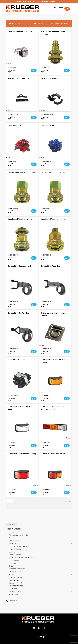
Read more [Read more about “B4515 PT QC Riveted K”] (67, 117)
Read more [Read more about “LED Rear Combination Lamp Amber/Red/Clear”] (67, 446)
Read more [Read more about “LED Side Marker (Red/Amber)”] (67, 493)
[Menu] (60, 9)
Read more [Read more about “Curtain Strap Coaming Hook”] (34, 305)
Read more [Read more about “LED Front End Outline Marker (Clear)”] (34, 446)
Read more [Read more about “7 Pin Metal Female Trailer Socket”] (34, 70)
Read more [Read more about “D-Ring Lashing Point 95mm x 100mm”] (67, 352)
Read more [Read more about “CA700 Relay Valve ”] (67, 164)
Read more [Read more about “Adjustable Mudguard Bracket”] (34, 117)
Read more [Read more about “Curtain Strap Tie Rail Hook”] (34, 352)
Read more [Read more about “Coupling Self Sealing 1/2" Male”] (34, 258)
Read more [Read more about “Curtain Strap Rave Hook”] (67, 305)
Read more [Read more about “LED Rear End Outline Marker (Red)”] (34, 493)
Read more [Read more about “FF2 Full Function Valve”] (34, 399)
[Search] (54, 9)
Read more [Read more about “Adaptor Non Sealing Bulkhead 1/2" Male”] (67, 70)
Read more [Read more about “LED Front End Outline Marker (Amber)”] (67, 399)
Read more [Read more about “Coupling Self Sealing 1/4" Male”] (67, 258)
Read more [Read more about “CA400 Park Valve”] (34, 164)
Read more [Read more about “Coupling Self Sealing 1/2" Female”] (67, 211)
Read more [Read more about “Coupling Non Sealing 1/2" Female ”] (34, 211)
